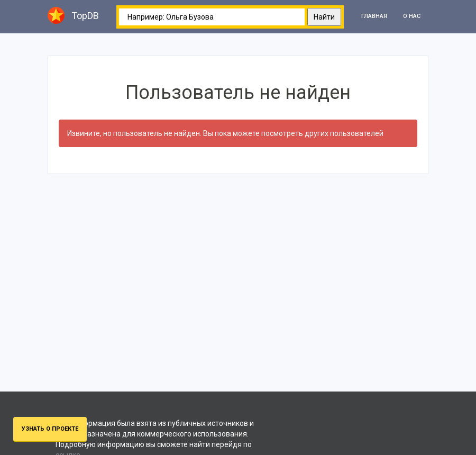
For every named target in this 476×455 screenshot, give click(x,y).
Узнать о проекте (50, 429)
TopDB (73, 15)
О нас (412, 16)
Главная (374, 16)
